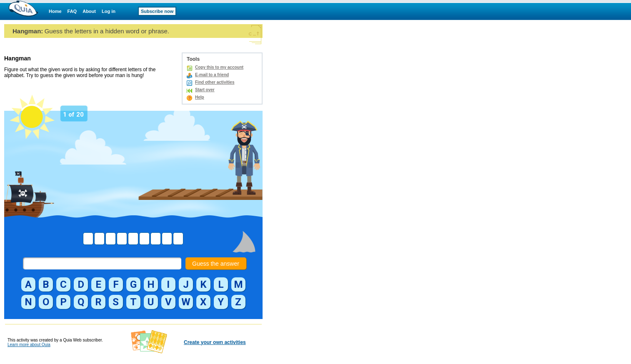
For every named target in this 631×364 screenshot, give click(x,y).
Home (55, 11)
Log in (109, 11)
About (89, 11)
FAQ (72, 11)
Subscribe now (157, 11)
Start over (205, 90)
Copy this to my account (219, 67)
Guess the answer (216, 264)
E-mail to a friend (212, 75)
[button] (28, 284)
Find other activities (215, 82)
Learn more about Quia (29, 345)
